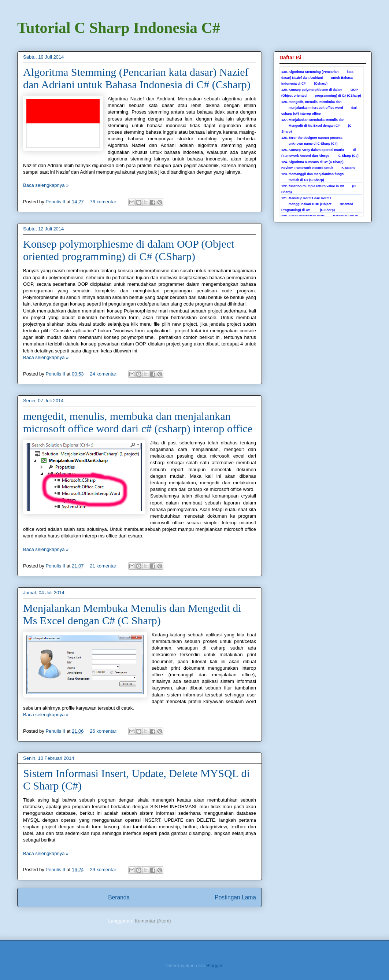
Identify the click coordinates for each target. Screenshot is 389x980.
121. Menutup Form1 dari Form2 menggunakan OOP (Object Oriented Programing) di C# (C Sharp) (317, 204)
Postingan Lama (235, 897)
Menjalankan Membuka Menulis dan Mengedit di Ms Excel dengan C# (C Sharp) (132, 614)
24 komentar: (104, 374)
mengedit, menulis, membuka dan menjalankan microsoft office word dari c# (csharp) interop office (138, 422)
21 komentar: (104, 566)
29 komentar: (104, 870)
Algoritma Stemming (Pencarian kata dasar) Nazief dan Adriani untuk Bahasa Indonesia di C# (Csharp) (137, 78)
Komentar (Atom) (153, 921)
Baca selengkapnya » (46, 185)
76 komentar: (104, 202)
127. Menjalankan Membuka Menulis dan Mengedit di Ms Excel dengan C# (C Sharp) (316, 126)
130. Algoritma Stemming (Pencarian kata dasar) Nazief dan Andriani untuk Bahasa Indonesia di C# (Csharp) (317, 78)
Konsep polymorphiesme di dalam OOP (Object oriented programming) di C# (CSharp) (129, 250)
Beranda (119, 897)
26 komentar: (104, 731)
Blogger (214, 966)
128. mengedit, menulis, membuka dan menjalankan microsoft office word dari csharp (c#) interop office (319, 108)
